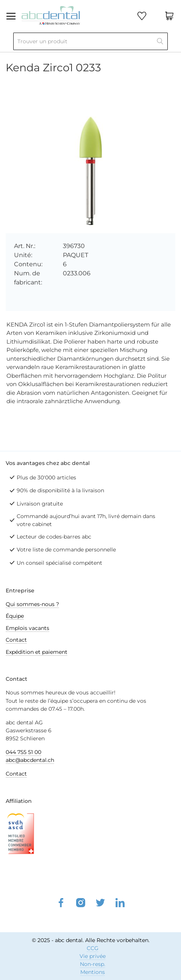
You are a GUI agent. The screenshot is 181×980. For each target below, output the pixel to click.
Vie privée (93, 956)
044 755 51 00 (23, 752)
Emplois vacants (27, 628)
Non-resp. (93, 964)
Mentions (93, 972)
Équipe (15, 616)
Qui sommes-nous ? (32, 604)
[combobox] (90, 41)
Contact (16, 640)
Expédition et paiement (37, 652)
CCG (93, 948)
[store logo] (51, 15)
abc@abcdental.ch (30, 760)
